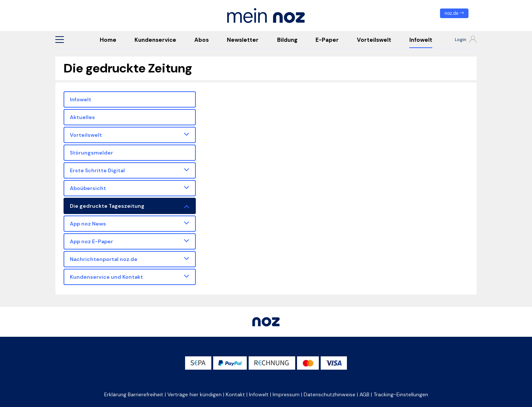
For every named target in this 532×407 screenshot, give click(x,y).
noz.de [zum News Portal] (454, 13)
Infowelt (421, 40)
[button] (59, 40)
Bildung (287, 40)
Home (108, 40)
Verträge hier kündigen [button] (195, 394)
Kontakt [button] (235, 394)
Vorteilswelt (374, 40)
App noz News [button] (88, 224)
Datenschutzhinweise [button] (330, 394)
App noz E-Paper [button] (91, 241)
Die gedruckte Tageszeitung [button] (107, 206)
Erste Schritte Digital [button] (97, 170)
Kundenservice (155, 40)
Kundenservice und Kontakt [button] (106, 277)
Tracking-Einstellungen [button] (401, 394)
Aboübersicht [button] (88, 188)
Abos (202, 40)
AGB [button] (364, 394)
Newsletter (243, 40)
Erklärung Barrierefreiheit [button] (134, 394)
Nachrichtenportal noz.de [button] (104, 259)
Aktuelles (82, 117)
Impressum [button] (286, 394)
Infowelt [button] (259, 394)
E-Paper (327, 40)
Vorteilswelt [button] (86, 135)
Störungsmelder (91, 153)
